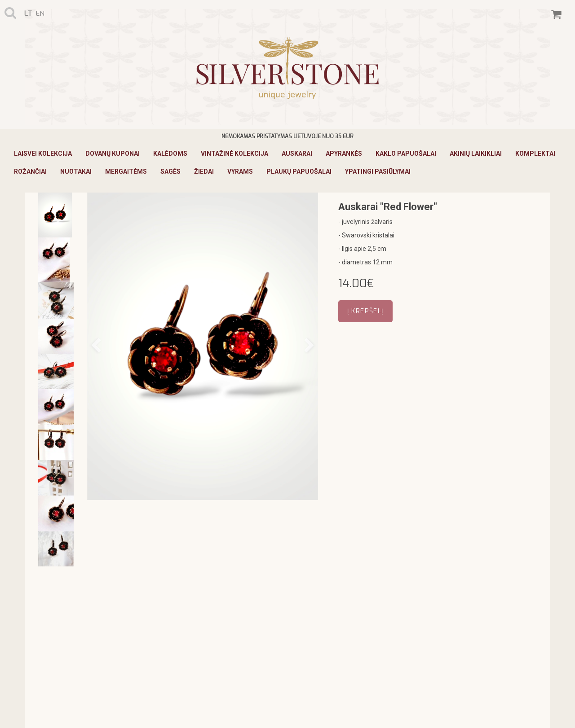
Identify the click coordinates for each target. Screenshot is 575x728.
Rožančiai (30, 171)
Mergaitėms (126, 171)
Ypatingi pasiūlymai (378, 171)
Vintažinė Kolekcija (234, 153)
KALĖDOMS (170, 153)
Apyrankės (344, 153)
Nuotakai (76, 171)
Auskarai (297, 153)
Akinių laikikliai (476, 153)
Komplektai (535, 153)
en (40, 13)
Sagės (170, 171)
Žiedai (204, 171)
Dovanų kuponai (113, 153)
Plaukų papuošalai (299, 171)
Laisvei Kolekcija (43, 153)
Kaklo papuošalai (406, 153)
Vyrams (240, 171)
